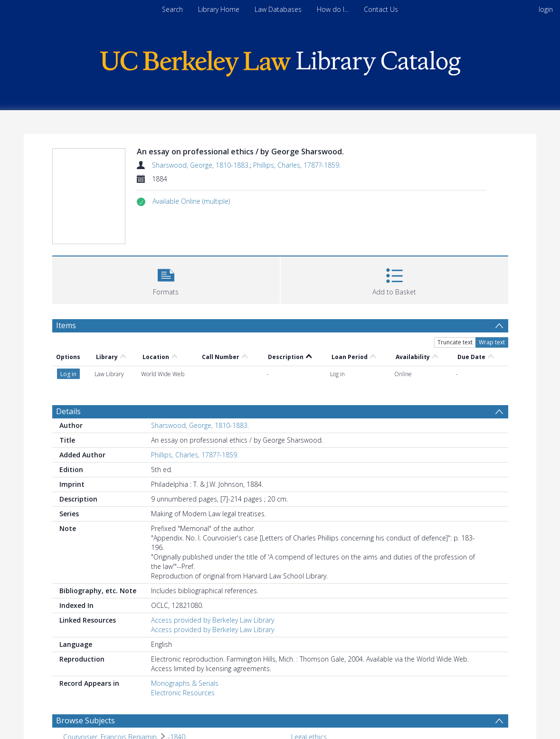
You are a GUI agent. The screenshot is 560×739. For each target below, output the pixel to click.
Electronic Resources (183, 693)
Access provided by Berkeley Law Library (213, 620)
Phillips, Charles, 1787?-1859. (297, 165)
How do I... (333, 9)
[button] (191, 201)
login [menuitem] (546, 9)
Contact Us (381, 9)
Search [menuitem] (172, 9)
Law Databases (278, 9)
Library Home (219, 9)
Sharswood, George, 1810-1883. (201, 165)
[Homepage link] (280, 61)
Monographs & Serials (185, 683)
